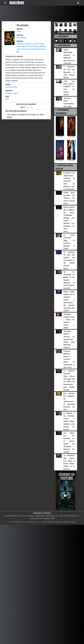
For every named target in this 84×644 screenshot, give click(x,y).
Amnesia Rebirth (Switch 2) (14, 516)
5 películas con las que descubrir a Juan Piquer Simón (69, 72)
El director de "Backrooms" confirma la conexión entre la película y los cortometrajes (69, 181)
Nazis (15, 93)
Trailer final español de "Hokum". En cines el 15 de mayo (69, 198)
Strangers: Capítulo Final (36, 516)
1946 (19, 32)
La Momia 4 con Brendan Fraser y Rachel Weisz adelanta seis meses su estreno (69, 421)
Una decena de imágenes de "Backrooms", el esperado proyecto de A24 (69, 402)
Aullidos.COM (21, 522)
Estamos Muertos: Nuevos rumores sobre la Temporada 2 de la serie (69, 359)
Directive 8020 (49, 518)
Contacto (44, 522)
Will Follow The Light (55, 516)
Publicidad (51, 522)
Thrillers (9, 93)
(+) (18, 52)
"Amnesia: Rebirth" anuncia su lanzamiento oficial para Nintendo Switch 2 (69, 339)
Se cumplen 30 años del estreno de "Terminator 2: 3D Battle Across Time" (69, 260)
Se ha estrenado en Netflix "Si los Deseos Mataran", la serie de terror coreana (69, 280)
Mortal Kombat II (70, 516)
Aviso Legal (58, 522)
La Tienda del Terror (66, 32)
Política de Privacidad (69, 522)
